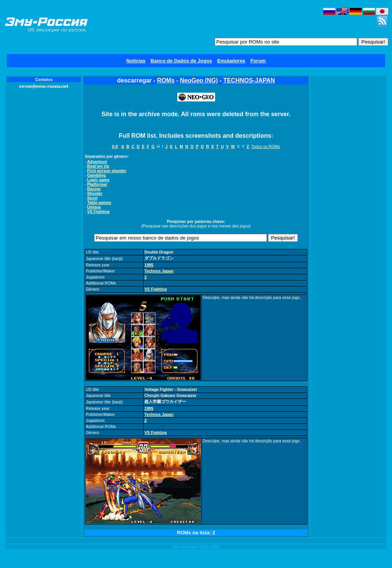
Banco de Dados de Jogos (181, 61)
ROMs (166, 80)
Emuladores (231, 61)
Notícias (136, 61)
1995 (149, 265)
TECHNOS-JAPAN (249, 80)
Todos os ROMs (266, 146)
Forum (258, 61)
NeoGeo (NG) (199, 80)
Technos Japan (159, 271)
